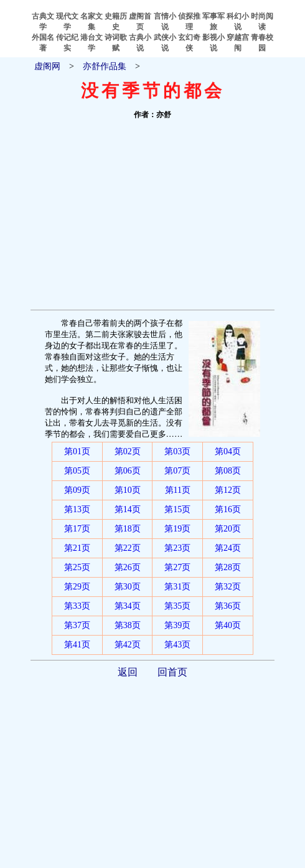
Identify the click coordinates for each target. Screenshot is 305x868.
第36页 (228, 606)
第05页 (77, 471)
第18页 (128, 529)
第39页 (177, 625)
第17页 (77, 529)
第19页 (177, 529)
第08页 (228, 471)
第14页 (128, 509)
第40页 (228, 625)
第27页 (177, 567)
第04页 (228, 451)
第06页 (128, 471)
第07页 (177, 471)
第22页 (128, 548)
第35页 (177, 606)
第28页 (228, 567)
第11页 (178, 490)
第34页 (128, 606)
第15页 (177, 509)
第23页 (177, 548)
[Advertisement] (152, 216)
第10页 (128, 490)
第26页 (128, 567)
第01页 (77, 451)
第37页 (77, 625)
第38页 (128, 625)
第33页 (77, 606)
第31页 (177, 587)
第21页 (77, 548)
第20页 (228, 529)
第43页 (177, 645)
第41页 (77, 645)
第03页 (177, 451)
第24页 (228, 548)
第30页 (128, 587)
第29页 (77, 587)
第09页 (77, 490)
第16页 (228, 509)
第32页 (228, 587)
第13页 (77, 509)
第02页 (128, 451)
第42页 (128, 645)
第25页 (77, 567)
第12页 (228, 490)
